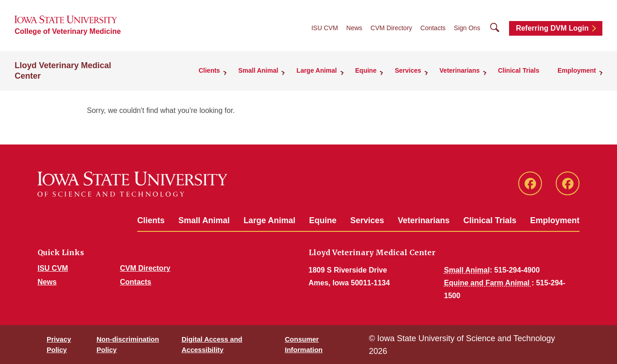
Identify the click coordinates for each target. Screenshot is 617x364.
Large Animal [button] (317, 70)
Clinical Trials (519, 70)
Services (367, 220)
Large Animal (269, 220)
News (354, 28)
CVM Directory (391, 28)
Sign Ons (467, 28)
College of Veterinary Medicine (68, 31)
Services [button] (408, 70)
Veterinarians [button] (460, 70)
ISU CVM (325, 28)
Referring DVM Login (552, 28)
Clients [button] (209, 70)
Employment (555, 220)
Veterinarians (424, 220)
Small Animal (204, 220)
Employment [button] (577, 70)
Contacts (433, 28)
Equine (323, 220)
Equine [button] (366, 70)
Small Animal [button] (258, 70)
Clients (151, 220)
